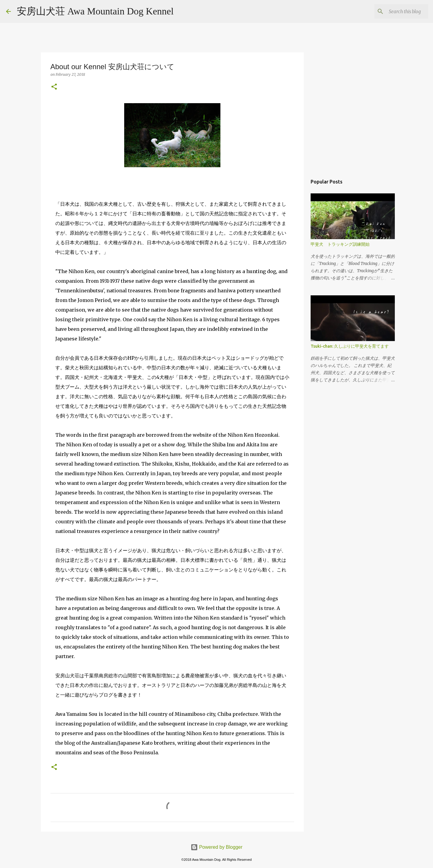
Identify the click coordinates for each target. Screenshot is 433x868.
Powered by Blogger (217, 847)
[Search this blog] (397, 11)
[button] (54, 87)
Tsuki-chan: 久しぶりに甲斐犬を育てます (350, 346)
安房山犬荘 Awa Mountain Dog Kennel (95, 11)
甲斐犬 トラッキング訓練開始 (340, 244)
